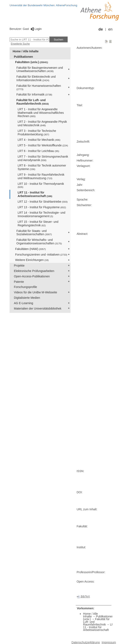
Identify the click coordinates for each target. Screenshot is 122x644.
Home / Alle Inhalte (26, 51)
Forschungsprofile (25, 287)
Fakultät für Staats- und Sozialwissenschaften (34, 233)
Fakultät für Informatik (34, 94)
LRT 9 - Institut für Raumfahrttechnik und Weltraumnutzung (41, 176)
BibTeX (83, 596)
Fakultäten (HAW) (30, 249)
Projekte (19, 266)
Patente (19, 282)
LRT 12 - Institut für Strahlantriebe (43, 202)
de (101, 29)
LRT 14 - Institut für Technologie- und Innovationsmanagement (41, 214)
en (110, 29)
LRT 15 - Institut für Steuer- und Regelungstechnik (38, 223)
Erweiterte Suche (20, 44)
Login (36, 29)
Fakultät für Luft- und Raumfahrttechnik (33, 102)
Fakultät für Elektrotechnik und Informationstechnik (36, 78)
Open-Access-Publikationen (32, 276)
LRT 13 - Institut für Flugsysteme (42, 207)
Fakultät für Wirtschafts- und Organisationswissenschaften (39, 242)
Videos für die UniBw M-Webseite (35, 292)
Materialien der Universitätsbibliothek (38, 309)
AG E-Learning (24, 303)
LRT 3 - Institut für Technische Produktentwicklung (37, 133)
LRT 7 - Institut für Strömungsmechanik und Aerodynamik (43, 158)
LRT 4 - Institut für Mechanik (39, 140)
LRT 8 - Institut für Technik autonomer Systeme (42, 167)
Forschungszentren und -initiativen (41, 255)
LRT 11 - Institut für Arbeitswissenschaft (35, 194)
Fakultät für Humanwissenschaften (39, 87)
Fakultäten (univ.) (32, 62)
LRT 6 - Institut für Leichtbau (38, 151)
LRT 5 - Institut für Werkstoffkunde (43, 145)
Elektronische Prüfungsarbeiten (34, 271)
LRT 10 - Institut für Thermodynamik (41, 185)
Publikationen (23, 57)
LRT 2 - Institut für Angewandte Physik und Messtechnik (42, 123)
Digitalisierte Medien (27, 298)
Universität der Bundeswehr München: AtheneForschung (43, 5)
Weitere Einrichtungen (32, 260)
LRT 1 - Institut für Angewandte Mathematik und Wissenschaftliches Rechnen (41, 113)
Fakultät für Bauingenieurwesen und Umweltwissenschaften (40, 69)
